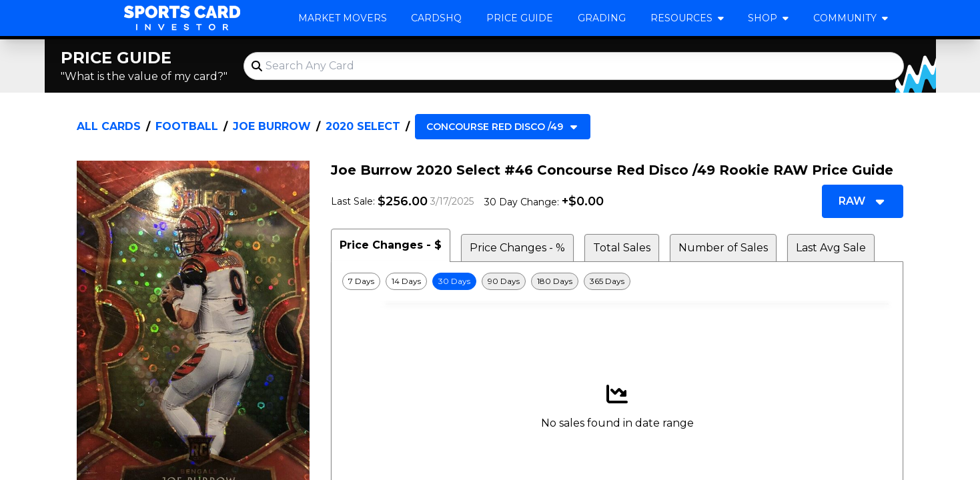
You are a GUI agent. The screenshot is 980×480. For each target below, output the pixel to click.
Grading (602, 18)
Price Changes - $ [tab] (391, 245)
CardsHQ (436, 18)
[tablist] (617, 245)
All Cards (109, 126)
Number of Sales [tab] (723, 248)
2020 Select (363, 126)
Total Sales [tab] (622, 248)
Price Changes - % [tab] (517, 248)
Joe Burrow (272, 126)
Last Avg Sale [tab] (831, 248)
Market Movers (343, 18)
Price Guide (520, 18)
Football (187, 126)
